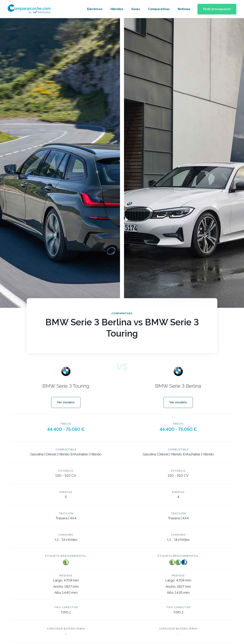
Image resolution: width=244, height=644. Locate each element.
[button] (216, 9)
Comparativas (158, 9)
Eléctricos (94, 9)
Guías (135, 9)
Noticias (183, 9)
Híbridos (116, 9)
